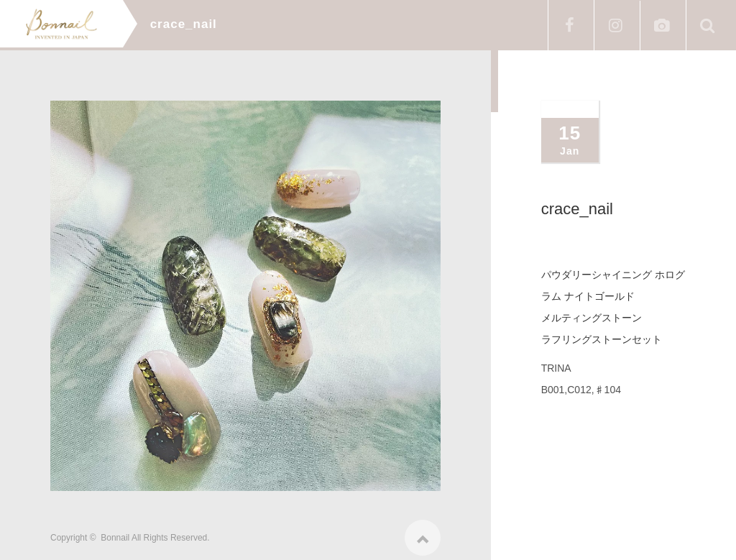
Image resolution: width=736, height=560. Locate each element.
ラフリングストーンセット (602, 339)
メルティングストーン (592, 318)
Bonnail (115, 533)
